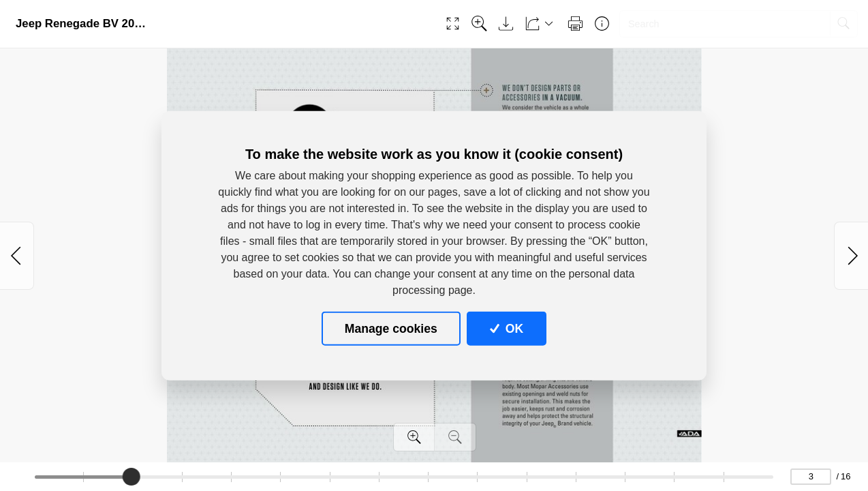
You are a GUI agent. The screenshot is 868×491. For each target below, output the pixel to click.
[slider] (132, 477)
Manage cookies (391, 328)
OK (507, 328)
